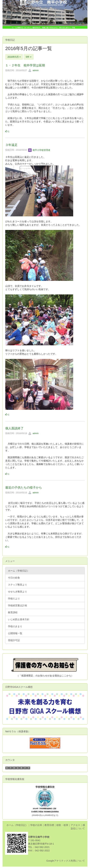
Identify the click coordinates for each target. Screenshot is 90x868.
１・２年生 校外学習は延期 (25, 65)
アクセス (75, 825)
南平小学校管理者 (39, 150)
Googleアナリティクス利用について (66, 861)
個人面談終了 (14, 428)
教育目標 (49, 825)
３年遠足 (11, 145)
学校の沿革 (36, 825)
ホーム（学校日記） (17, 825)
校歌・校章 (62, 825)
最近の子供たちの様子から (24, 488)
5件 (29, 57)
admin (33, 70)
